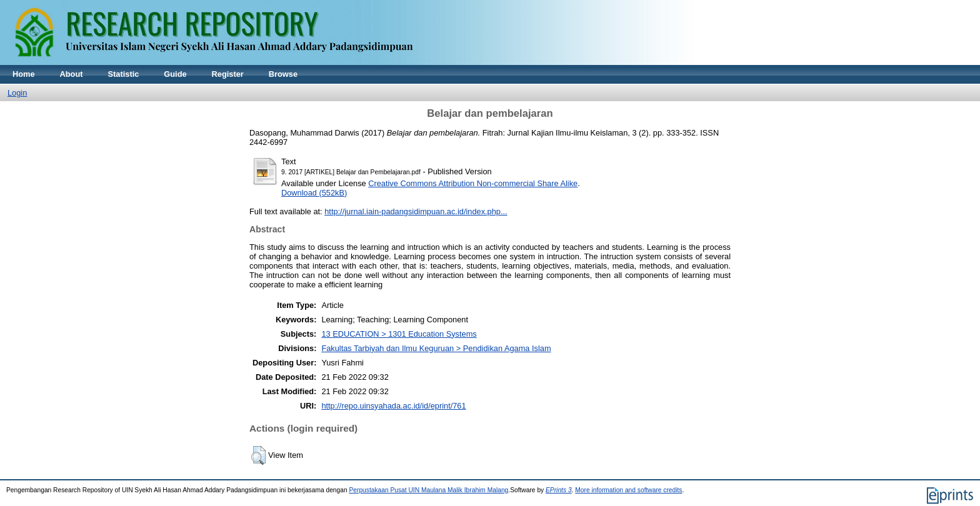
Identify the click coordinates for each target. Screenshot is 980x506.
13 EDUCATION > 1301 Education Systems (399, 334)
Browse (283, 74)
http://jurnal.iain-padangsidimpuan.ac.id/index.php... (416, 211)
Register (228, 74)
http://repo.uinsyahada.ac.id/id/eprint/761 (393, 406)
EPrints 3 (559, 490)
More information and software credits (628, 490)
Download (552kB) (314, 193)
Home (24, 74)
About (72, 74)
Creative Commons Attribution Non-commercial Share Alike (473, 183)
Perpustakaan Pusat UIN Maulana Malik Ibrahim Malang (428, 490)
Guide (175, 74)
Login (17, 93)
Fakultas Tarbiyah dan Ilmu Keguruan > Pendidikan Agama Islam (436, 348)
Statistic (124, 74)
